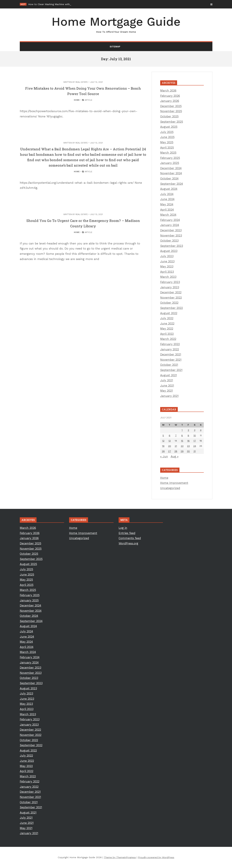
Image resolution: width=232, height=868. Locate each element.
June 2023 (167, 261)
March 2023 (168, 277)
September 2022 (172, 308)
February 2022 (170, 344)
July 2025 (167, 132)
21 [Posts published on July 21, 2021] (176, 446)
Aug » (175, 456)
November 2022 (171, 298)
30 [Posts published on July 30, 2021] (188, 451)
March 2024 (168, 215)
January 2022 (170, 349)
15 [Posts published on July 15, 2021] (182, 441)
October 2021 (169, 365)
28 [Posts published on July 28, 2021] (176, 451)
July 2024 (167, 194)
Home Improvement (174, 483)
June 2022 (167, 323)
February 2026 (170, 96)
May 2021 (167, 391)
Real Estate (82, 82)
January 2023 (170, 287)
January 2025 (170, 163)
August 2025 (169, 127)
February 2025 (170, 158)
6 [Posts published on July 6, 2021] (170, 435)
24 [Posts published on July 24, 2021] (195, 446)
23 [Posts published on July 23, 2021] (188, 446)
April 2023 (167, 272)
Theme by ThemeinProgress (120, 857)
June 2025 (167, 137)
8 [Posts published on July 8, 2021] (182, 435)
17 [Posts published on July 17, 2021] (195, 441)
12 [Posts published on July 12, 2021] (163, 441)
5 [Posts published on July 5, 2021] (163, 435)
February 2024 (170, 220)
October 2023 (169, 241)
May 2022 (167, 329)
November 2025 (171, 111)
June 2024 (167, 199)
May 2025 (167, 142)
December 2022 (171, 292)
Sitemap (115, 47)
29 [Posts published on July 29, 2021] (182, 451)
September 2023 (172, 246)
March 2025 (168, 153)
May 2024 (167, 204)
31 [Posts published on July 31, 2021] (195, 451)
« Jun (164, 456)
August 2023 (169, 251)
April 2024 (167, 210)
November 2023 (171, 235)
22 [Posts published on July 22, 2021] (182, 446)
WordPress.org (128, 543)
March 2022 (168, 339)
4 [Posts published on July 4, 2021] (201, 430)
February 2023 (170, 282)
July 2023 (167, 256)
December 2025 (171, 106)
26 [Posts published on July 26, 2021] (163, 451)
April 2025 (167, 148)
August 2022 (169, 313)
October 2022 (169, 303)
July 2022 (167, 318)
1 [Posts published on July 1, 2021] (182, 430)
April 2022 (167, 334)
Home (77, 100)
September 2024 (172, 184)
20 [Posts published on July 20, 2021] (170, 446)
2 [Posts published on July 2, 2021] (188, 430)
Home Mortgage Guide (116, 24)
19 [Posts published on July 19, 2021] (163, 446)
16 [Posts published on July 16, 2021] (188, 441)
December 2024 (171, 168)
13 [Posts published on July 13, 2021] (170, 441)
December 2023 (171, 230)
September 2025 (172, 122)
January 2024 (170, 225)
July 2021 (167, 380)
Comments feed (130, 538)
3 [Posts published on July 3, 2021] (195, 430)
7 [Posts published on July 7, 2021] (176, 435)
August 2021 (169, 375)
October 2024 (169, 178)
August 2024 (169, 189)
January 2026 (170, 101)
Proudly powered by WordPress (156, 857)
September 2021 (171, 370)
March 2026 (168, 91)
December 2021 (171, 354)
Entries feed (127, 533)
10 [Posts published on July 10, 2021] (195, 435)
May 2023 (167, 266)
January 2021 (169, 396)
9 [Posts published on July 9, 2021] (188, 435)
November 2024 (171, 173)
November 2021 (171, 360)
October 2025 (169, 116)
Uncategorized (170, 488)
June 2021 (167, 386)
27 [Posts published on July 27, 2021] (170, 451)
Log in (123, 528)
